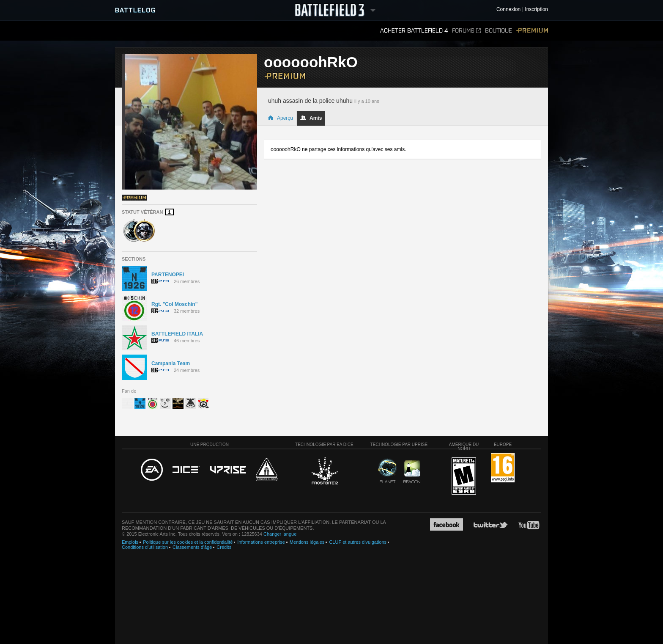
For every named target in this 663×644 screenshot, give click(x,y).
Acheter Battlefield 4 (414, 31)
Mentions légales (307, 542)
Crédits (224, 547)
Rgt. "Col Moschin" (174, 304)
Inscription (536, 10)
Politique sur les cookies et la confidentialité (188, 542)
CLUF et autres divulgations (358, 542)
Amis (311, 118)
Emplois (130, 542)
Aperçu (280, 118)
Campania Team (171, 363)
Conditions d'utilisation (145, 547)
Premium (532, 31)
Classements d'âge (192, 547)
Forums (466, 31)
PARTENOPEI (168, 275)
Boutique (499, 31)
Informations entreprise (261, 542)
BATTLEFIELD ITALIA (177, 334)
